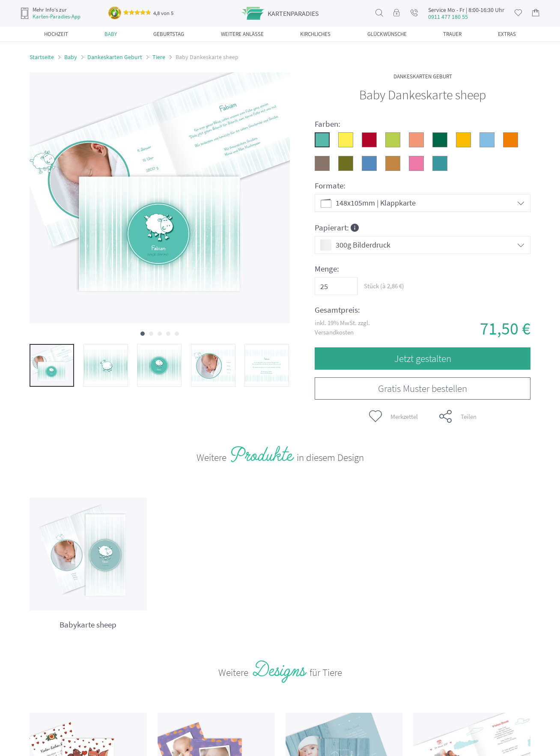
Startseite (42, 57)
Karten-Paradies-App (57, 17)
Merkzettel (393, 416)
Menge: (327, 269)
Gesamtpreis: (337, 310)
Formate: (330, 186)
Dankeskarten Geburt (115, 57)
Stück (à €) (384, 286)
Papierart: (337, 227)
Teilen (458, 416)
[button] (143, 334)
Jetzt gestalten (423, 358)
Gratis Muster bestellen (423, 388)
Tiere (159, 57)
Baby (71, 57)
